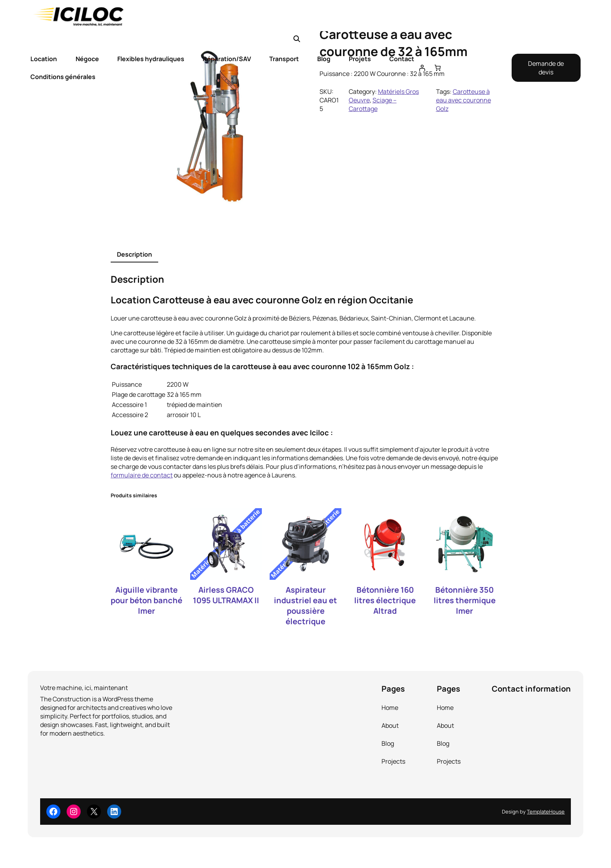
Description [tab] (134, 254)
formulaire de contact (142, 475)
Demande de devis (546, 68)
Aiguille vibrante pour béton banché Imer (147, 600)
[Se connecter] (422, 68)
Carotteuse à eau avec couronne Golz (464, 100)
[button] (297, 39)
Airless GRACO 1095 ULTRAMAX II (226, 595)
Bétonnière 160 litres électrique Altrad (385, 600)
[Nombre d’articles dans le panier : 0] (438, 68)
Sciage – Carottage (373, 104)
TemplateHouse (546, 812)
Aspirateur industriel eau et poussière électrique (305, 606)
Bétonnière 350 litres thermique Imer (465, 600)
